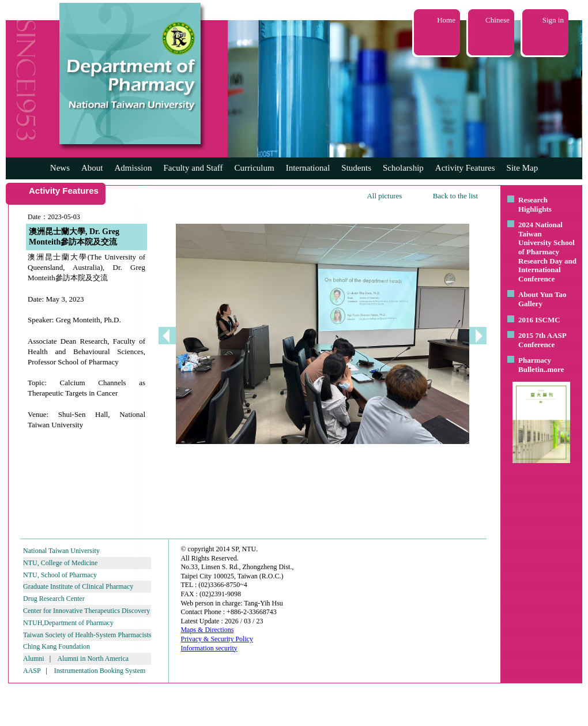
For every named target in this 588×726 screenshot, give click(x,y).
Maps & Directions (207, 630)
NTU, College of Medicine (60, 563)
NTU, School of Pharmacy (60, 575)
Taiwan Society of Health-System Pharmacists (87, 635)
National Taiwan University (61, 551)
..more (554, 369)
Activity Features (465, 168)
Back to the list (455, 196)
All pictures (384, 196)
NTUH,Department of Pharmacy (68, 623)
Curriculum (255, 168)
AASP (32, 671)
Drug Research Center (54, 599)
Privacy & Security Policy (217, 639)
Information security (209, 648)
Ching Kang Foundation (56, 646)
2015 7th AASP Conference (542, 340)
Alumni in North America (93, 659)
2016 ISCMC (539, 320)
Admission (133, 168)
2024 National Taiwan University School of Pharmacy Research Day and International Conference (547, 252)
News (60, 168)
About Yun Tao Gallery (542, 299)
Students (356, 168)
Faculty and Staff (193, 168)
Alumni (34, 659)
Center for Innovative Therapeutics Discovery (86, 611)
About (92, 168)
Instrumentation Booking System (100, 671)
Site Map (523, 168)
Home (446, 20)
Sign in (553, 20)
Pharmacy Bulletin (535, 365)
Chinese (497, 20)
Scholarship (403, 168)
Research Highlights (535, 204)
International (308, 168)
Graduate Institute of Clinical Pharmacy (78, 586)
